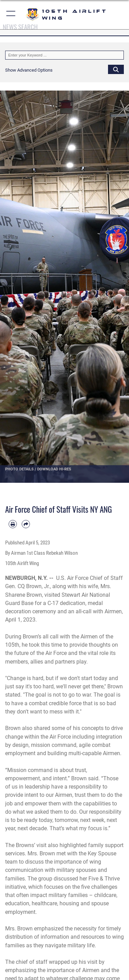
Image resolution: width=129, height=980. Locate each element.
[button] (11, 15)
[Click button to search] (116, 69)
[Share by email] (26, 524)
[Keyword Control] (64, 55)
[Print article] (13, 524)
